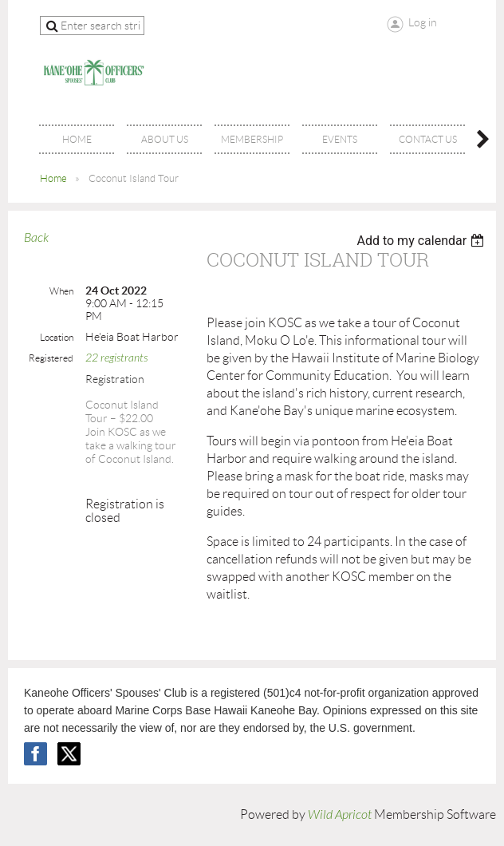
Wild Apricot (340, 815)
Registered (51, 358)
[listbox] (422, 241)
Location (57, 337)
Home (53, 178)
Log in (423, 22)
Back (36, 238)
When (61, 291)
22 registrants (116, 358)
